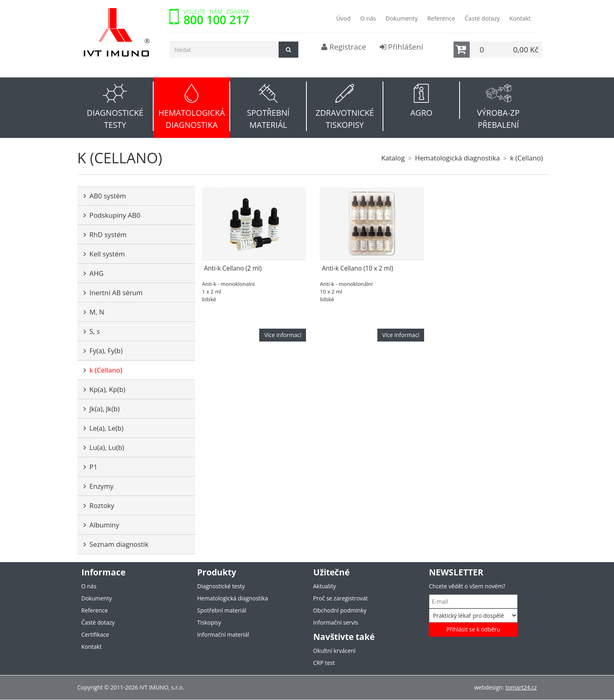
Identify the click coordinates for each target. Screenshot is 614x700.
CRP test (324, 663)
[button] (116, 106)
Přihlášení (402, 47)
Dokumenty (402, 18)
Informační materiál (223, 634)
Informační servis (336, 622)
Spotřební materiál (222, 610)
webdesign (488, 687)
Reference (441, 18)
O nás (368, 18)
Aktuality (325, 586)
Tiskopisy (209, 622)
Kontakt (520, 18)
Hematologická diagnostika (457, 158)
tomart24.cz (521, 687)
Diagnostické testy (221, 586)
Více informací (283, 335)
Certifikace (95, 634)
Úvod (343, 18)
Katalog (393, 158)
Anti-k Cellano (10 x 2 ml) (357, 268)
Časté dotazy (482, 18)
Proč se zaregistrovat (341, 598)
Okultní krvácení (335, 651)
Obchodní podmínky (340, 610)
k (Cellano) (526, 158)
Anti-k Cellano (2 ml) (233, 268)
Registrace (344, 47)
